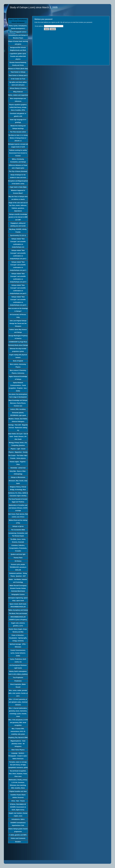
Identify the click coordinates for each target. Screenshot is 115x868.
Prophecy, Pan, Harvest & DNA (18, 738)
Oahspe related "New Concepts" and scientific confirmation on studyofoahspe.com (18, 243)
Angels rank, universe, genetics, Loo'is (18, 624)
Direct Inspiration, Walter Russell (18, 686)
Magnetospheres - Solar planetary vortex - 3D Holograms (18, 744)
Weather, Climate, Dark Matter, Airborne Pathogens (18, 420)
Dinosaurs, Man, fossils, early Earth (18, 482)
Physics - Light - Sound (18, 449)
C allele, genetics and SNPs (18, 835)
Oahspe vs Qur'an (18, 526)
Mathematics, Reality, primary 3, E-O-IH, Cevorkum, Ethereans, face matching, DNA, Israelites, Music (18, 784)
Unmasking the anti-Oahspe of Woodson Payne (18, 37)
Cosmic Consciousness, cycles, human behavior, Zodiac (18, 653)
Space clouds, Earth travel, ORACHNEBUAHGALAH (18, 605)
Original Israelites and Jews (18, 791)
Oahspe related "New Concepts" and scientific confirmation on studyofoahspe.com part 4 (18, 278)
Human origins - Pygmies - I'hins (18, 463)
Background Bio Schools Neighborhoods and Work (18, 49)
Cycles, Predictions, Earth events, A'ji (18, 661)
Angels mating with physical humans (18, 356)
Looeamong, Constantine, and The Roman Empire (18, 535)
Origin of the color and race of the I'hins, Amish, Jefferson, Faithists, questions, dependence (18, 207)
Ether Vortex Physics (18, 750)
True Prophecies (18, 678)
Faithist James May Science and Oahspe (18, 331)
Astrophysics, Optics (18, 819)
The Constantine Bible (18, 530)
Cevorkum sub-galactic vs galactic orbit (18, 115)
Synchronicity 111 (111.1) (18, 235)
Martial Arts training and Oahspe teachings (18, 127)
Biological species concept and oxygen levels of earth (18, 146)
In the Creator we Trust (18, 79)
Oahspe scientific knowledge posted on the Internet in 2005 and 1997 (18, 217)
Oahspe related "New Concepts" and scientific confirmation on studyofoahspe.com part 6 (18, 301)
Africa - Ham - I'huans (18, 801)
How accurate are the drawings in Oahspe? (18, 310)
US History (18, 561)
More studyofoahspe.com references (18, 100)
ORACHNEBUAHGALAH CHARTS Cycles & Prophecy (18, 618)
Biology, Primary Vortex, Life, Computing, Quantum (18, 444)
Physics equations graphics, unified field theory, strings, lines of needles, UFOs (18, 107)
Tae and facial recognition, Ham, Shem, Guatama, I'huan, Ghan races (18, 774)
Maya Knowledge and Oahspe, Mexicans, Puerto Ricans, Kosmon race (18, 403)
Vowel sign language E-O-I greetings (18, 121)
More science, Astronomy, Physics (18, 366)
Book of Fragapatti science (18, 32)
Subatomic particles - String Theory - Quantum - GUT (18, 575)
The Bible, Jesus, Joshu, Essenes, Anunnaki (18, 541)
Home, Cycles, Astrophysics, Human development (18, 21)
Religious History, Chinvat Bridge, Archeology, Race (18, 488)
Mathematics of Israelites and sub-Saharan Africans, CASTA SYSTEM (18, 508)
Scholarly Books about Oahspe (18, 345)
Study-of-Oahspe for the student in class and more (18, 176)
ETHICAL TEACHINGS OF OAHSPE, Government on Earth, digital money (18, 807)
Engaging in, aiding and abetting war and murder (18, 225)
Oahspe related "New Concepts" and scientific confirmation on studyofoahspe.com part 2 (18, 255)
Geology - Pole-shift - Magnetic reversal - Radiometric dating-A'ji (18, 428)
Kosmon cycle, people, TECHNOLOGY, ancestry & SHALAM (18, 567)
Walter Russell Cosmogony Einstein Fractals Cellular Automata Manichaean (18, 588)
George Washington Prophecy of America (18, 337)
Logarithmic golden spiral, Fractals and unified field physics (18, 56)
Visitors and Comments (18, 838)
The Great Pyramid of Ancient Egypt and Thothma (18, 500)
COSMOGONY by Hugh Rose (18, 342)
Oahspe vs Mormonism (18, 477)
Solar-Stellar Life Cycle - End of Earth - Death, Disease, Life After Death (18, 437)
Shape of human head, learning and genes (18, 43)
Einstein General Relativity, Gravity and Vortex (18, 64)
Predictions (18, 681)
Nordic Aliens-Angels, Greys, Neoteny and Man (18, 631)
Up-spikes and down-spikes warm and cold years (18, 84)
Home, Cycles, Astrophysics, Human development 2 (18, 27)
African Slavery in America (18, 88)
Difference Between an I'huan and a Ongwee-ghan (18, 167)
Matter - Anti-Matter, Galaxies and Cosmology (18, 581)
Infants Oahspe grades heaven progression (18, 830)
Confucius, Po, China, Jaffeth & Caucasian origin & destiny (18, 494)
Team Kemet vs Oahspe (18, 72)
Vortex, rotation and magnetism (18, 95)
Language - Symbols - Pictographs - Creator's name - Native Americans (18, 756)
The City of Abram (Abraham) (18, 171)
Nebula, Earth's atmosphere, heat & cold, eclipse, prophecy (18, 673)
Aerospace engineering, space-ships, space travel (18, 599)
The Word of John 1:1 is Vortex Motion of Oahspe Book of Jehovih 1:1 (18, 138)
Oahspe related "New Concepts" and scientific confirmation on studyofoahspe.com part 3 (18, 266)
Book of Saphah (18, 361)
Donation (18, 842)
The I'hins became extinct (18, 132)
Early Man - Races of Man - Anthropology (18, 473)
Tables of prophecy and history (18, 610)
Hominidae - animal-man (18, 468)
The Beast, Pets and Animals (18, 614)
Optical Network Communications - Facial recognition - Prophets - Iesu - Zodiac (18, 387)
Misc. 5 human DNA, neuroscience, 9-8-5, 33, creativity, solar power (18, 731)
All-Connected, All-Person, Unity (18, 316)
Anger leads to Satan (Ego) (18, 187)
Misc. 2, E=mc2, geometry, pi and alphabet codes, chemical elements (18, 702)
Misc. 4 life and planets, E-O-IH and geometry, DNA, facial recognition (18, 723)
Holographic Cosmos (18, 594)
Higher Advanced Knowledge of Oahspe (18, 378)
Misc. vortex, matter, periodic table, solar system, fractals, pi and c (18, 693)
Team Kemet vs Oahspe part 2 (18, 75)
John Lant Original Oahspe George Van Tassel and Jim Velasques (18, 323)
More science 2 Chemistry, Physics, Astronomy (18, 372)
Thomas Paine (18, 558)
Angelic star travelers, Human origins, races (18, 815)
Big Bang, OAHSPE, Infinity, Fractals (18, 231)
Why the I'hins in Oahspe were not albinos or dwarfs (18, 198)
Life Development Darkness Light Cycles (18, 667)
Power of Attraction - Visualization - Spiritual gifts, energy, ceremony (18, 638)
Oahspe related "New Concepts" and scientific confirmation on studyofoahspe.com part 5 (18, 289)
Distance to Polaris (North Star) (18, 69)
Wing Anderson (18, 92)
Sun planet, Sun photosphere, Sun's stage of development (18, 396)
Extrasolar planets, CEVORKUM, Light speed (18, 414)
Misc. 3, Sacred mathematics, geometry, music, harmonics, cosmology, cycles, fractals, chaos (18, 712)
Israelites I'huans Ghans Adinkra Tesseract (18, 796)
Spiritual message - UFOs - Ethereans (18, 646)
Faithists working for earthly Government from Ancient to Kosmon (18, 153)
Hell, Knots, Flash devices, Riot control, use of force (18, 515)
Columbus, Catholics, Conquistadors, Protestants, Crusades (18, 548)
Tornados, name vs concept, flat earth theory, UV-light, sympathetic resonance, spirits (18, 765)
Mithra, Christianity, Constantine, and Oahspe (18, 161)
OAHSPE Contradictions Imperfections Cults (18, 824)
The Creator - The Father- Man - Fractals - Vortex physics (18, 457)
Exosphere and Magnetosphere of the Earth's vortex (18, 182)
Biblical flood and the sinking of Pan (18, 522)
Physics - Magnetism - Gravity (18, 452)
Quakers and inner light (18, 554)
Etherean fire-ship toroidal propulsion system (18, 350)
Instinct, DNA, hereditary (18, 409)
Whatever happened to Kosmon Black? (18, 192)
